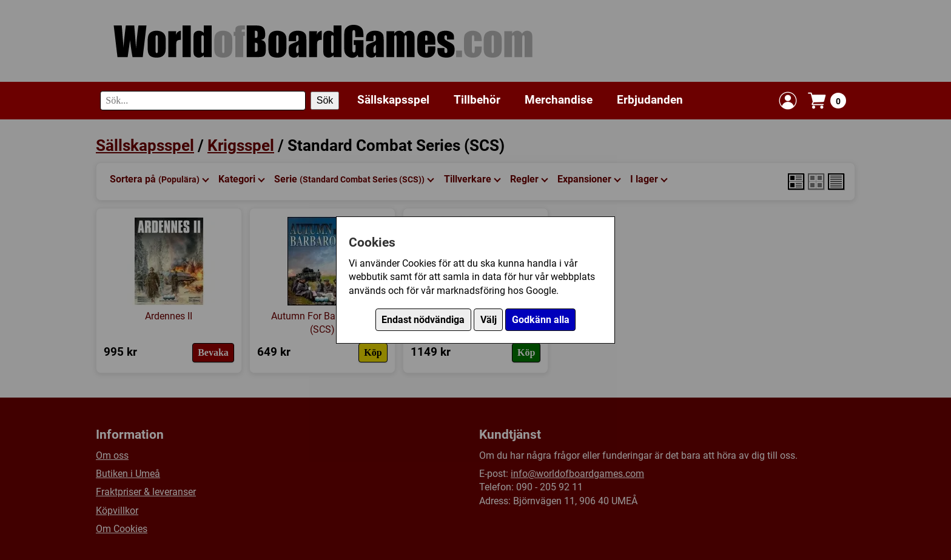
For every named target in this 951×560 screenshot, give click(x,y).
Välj (489, 320)
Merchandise (559, 100)
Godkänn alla (541, 320)
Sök (325, 100)
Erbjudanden (650, 100)
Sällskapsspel (393, 100)
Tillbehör (477, 100)
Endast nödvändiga (423, 320)
